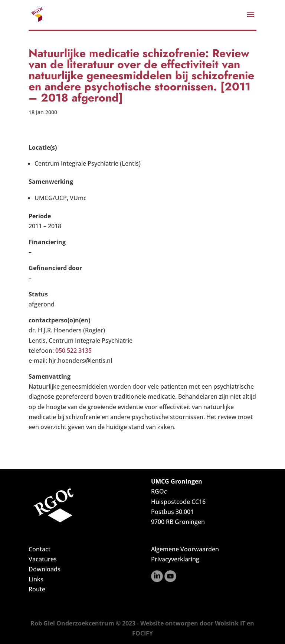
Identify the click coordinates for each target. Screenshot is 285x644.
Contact (40, 549)
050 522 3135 (73, 351)
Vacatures (43, 559)
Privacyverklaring (175, 559)
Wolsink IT (230, 623)
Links (36, 579)
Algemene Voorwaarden (185, 549)
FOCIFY (142, 633)
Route (37, 589)
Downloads (45, 569)
